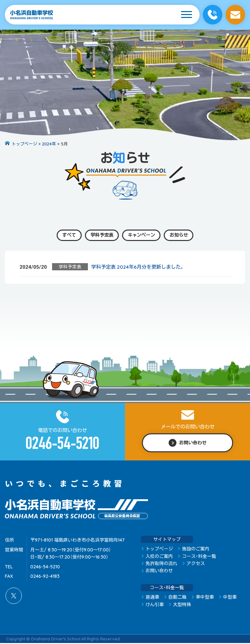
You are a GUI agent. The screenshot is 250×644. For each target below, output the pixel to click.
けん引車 (155, 605)
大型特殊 (182, 605)
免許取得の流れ (161, 564)
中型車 (230, 598)
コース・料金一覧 (199, 557)
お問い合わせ (159, 572)
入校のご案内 (159, 557)
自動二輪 (177, 598)
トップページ (159, 550)
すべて (66, 235)
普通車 (152, 598)
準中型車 (205, 598)
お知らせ (182, 235)
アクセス (196, 564)
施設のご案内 (196, 550)
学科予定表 (100, 235)
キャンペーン (142, 235)
